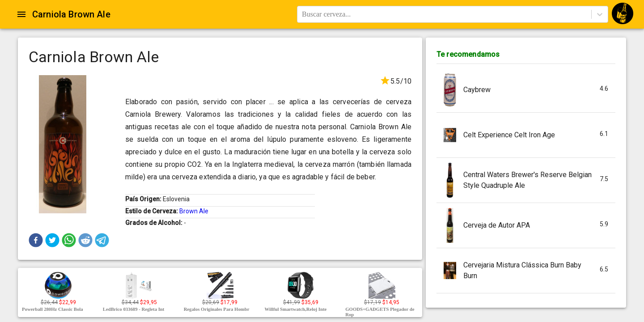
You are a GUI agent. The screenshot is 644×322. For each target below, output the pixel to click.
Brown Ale (194, 211)
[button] (36, 240)
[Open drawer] (21, 14)
